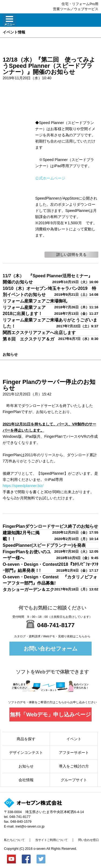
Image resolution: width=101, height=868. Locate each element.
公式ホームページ (50, 178)
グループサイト (74, 780)
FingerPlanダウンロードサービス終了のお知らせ (50, 526)
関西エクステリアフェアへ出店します (39, 333)
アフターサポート (74, 753)
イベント (74, 739)
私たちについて (14, 840)
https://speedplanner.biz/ (23, 486)
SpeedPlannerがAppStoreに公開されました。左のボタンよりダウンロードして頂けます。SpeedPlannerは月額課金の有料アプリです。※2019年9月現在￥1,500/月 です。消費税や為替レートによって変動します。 (66, 217)
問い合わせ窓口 (89, 840)
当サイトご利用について (51, 840)
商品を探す (26, 739)
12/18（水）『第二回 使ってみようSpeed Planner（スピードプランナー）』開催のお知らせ (49, 66)
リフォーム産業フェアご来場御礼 (35, 301)
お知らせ (26, 766)
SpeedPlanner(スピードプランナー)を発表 (44, 545)
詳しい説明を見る (71, 255)
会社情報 (26, 780)
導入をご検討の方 (74, 766)
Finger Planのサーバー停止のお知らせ (49, 385)
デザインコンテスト (26, 753)
